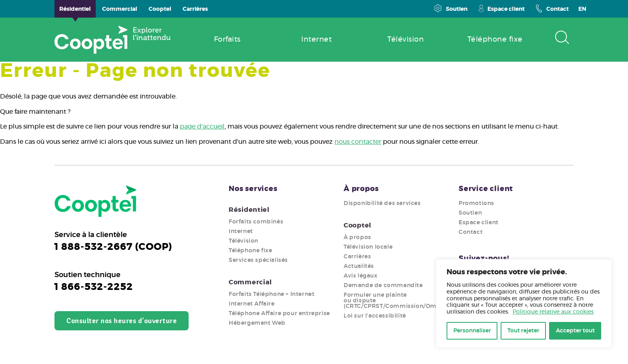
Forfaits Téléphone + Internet (272, 294)
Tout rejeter (523, 331)
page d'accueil (202, 127)
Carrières (357, 257)
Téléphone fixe (250, 251)
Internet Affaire (252, 304)
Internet (241, 231)
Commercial (250, 282)
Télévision (244, 241)
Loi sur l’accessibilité (375, 316)
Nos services (253, 189)
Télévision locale (368, 247)
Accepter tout (575, 331)
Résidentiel (249, 210)
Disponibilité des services (382, 203)
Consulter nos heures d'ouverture (122, 321)
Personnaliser (472, 331)
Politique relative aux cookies (553, 312)
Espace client (501, 8)
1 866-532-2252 (94, 287)
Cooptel (357, 225)
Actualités (359, 266)
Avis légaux (361, 276)
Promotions (476, 203)
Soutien (450, 8)
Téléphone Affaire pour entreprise (279, 314)
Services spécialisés (258, 260)
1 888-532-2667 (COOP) (113, 247)
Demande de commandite (383, 286)
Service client (486, 189)
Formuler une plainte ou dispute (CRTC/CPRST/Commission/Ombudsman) (406, 301)
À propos (361, 189)
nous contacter (358, 142)
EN (582, 9)
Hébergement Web (257, 323)
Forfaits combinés (256, 222)
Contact (552, 8)
